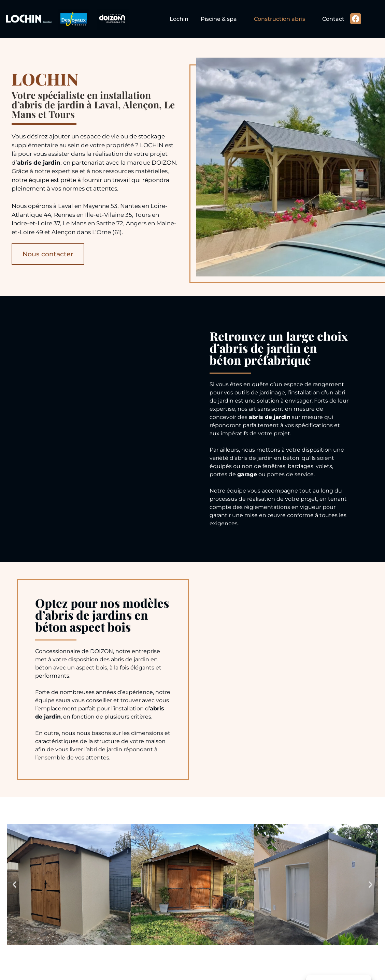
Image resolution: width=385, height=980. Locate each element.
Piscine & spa (219, 19)
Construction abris (280, 19)
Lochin (179, 19)
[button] (15, 885)
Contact (333, 19)
